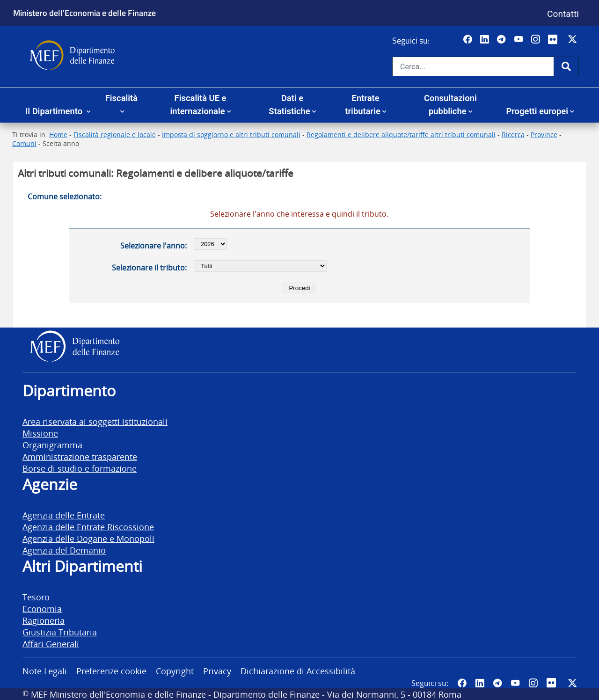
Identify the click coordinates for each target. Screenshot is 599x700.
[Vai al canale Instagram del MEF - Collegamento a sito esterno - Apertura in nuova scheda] (537, 40)
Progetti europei (537, 111)
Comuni (24, 143)
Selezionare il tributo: (149, 268)
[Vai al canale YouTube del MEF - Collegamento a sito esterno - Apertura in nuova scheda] (520, 40)
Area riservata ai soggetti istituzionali (95, 421)
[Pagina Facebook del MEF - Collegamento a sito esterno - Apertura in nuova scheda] (469, 40)
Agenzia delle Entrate (64, 515)
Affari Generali (51, 644)
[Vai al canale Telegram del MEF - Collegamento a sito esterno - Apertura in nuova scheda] (502, 40)
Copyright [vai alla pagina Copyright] (175, 671)
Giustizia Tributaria (60, 632)
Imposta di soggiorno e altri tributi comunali (231, 135)
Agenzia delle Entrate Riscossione (88, 527)
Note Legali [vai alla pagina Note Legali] (45, 671)
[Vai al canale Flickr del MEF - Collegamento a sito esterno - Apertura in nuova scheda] (555, 40)
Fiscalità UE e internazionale (198, 105)
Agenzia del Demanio (64, 550)
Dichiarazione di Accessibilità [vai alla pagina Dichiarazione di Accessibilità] (298, 671)
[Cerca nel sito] (473, 66)
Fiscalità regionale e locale (115, 135)
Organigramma (52, 445)
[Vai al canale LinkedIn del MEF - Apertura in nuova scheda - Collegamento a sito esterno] (486, 40)
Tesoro (36, 597)
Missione (40, 433)
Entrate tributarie (363, 105)
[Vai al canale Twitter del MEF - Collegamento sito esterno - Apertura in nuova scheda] (573, 40)
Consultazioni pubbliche (450, 105)
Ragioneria (44, 620)
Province (544, 135)
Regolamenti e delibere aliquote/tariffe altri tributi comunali (401, 135)
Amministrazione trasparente (80, 456)
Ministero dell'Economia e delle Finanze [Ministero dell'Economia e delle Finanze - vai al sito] (84, 13)
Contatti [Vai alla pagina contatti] (563, 14)
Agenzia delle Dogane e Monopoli (88, 538)
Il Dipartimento (55, 111)
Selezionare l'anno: (153, 246)
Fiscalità (121, 98)
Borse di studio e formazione (80, 468)
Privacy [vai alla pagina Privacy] (217, 671)
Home (58, 135)
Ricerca (513, 135)
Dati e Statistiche (289, 105)
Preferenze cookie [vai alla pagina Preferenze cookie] (111, 671)
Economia (42, 609)
